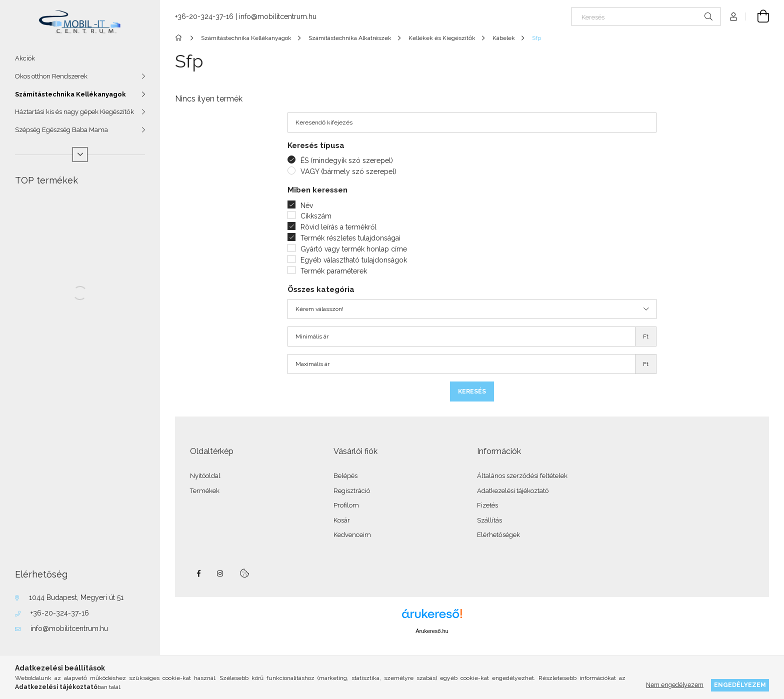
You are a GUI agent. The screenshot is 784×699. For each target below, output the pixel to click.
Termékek (205, 491)
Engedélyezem (740, 685)
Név (307, 205)
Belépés (345, 476)
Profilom (346, 505)
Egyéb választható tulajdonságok (354, 260)
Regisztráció (352, 491)
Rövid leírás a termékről (338, 227)
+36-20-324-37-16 (60, 613)
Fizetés (487, 505)
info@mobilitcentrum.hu (69, 628)
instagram (220, 573)
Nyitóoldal (205, 476)
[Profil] (733, 16)
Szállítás (489, 520)
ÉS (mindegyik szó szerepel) (347, 160)
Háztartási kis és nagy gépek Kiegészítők (74, 112)
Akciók (25, 58)
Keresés (472, 391)
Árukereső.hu (432, 631)
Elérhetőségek (498, 535)
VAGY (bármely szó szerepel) (348, 171)
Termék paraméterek (334, 271)
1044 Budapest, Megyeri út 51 (76, 597)
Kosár (342, 520)
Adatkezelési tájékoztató (513, 491)
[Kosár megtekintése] (757, 16)
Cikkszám (316, 216)
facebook (198, 573)
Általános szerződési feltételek (522, 476)
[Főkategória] (180, 38)
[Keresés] (646, 16)
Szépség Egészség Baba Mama (61, 130)
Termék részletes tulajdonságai (350, 238)
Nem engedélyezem (675, 685)
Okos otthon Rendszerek (51, 76)
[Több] (80, 154)
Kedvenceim (352, 535)
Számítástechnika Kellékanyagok (70, 94)
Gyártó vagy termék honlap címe (354, 249)
